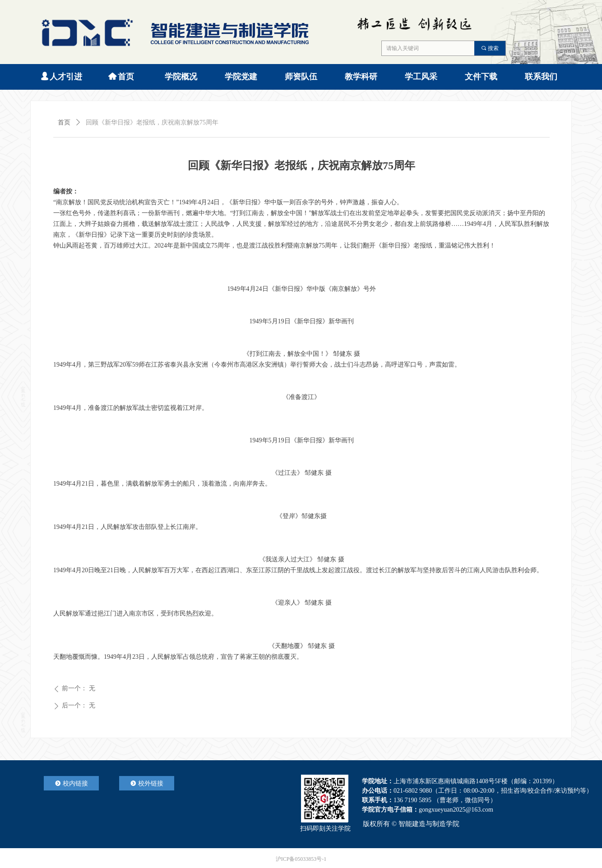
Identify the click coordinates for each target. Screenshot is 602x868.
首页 (64, 122)
